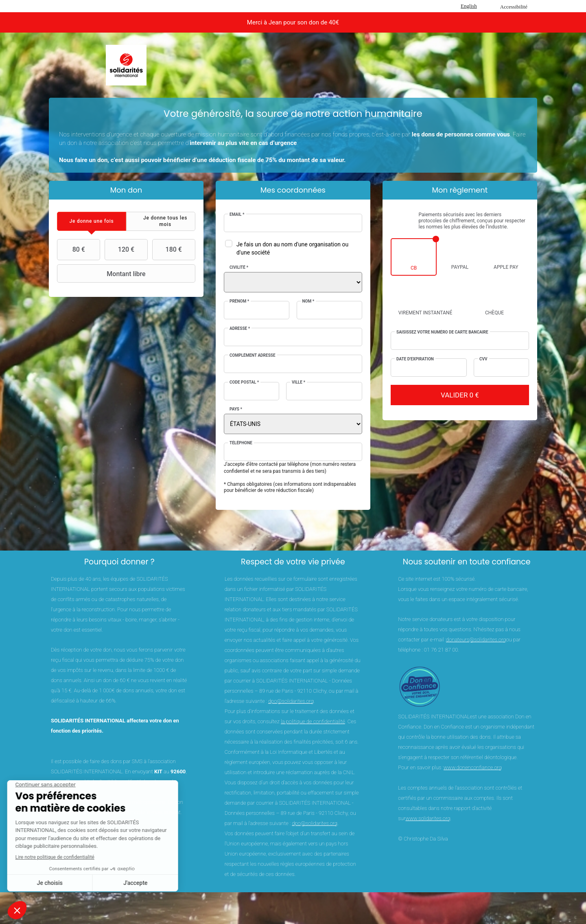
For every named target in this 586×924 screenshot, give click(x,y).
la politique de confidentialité (313, 721)
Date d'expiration (415, 359)
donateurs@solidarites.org (476, 640)
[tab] (92, 221)
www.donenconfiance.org (473, 767)
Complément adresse (253, 355)
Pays (236, 409)
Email (237, 214)
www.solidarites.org (428, 818)
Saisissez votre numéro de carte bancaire (442, 332)
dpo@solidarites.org (291, 701)
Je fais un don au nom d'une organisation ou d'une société (292, 248)
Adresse (240, 328)
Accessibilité (514, 7)
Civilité (239, 267)
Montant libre (102, 274)
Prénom (239, 301)
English (469, 6)
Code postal (244, 382)
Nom (308, 301)
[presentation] (92, 221)
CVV (483, 359)
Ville (298, 382)
